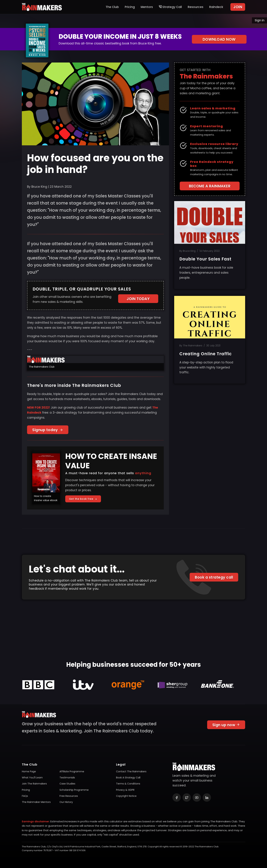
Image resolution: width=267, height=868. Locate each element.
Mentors (147, 7)
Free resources (69, 796)
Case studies (67, 784)
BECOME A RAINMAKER (210, 186)
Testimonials (67, 778)
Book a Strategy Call (128, 778)
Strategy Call (170, 7)
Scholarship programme (74, 790)
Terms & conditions (128, 784)
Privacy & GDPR (125, 790)
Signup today (48, 430)
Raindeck (216, 7)
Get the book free (83, 499)
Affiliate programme (72, 771)
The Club (112, 7)
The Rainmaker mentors (36, 802)
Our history (66, 802)
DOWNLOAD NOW (219, 39)
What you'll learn (32, 778)
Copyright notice (126, 796)
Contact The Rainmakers (131, 771)
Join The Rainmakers (34, 784)
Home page (29, 771)
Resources (196, 7)
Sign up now (226, 726)
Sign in (260, 20)
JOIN (238, 7)
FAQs (25, 796)
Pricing (130, 7)
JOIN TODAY (138, 299)
